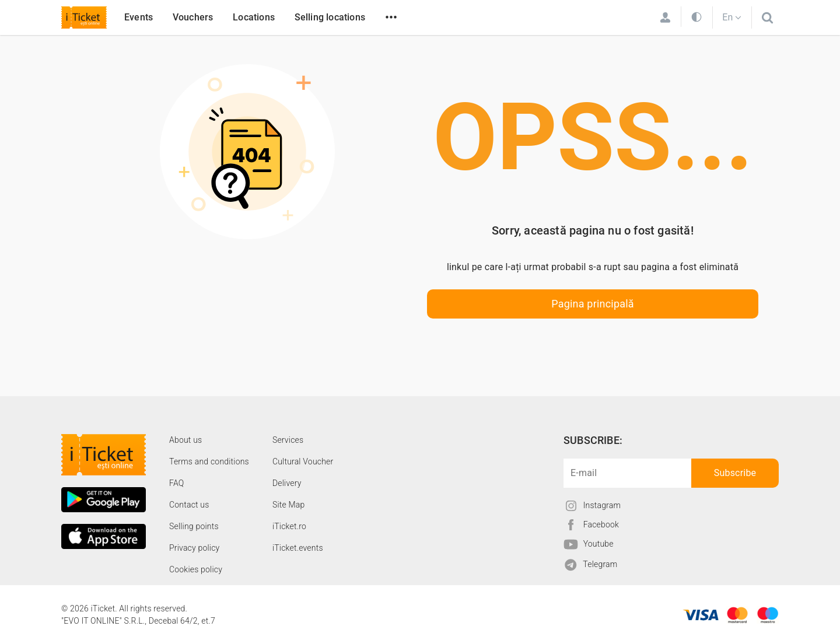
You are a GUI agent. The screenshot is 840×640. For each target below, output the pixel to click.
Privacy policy (194, 548)
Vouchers (193, 17)
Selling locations (330, 17)
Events (139, 17)
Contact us (189, 505)
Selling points (194, 526)
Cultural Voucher (303, 461)
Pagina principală (593, 304)
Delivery (287, 483)
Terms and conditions (209, 461)
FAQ (176, 483)
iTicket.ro (289, 526)
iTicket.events (298, 548)
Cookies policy (196, 569)
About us (185, 440)
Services (288, 440)
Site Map (289, 505)
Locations (254, 17)
